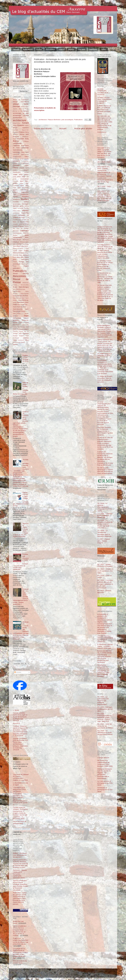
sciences (26, 318)
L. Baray (16, 710)
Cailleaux (26, 141)
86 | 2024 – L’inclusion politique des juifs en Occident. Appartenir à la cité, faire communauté (105, 584)
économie (16, 181)
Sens (21, 323)
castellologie (17, 143)
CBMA (27, 157)
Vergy (27, 336)
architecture (43, 120)
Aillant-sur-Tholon (24, 109)
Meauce (15, 235)
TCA (14, 329)
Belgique (22, 132)
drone (15, 179)
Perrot (15, 257)
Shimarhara (16, 325)
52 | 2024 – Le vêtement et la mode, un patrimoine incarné (105, 733)
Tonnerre (15, 331)
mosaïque (16, 242)
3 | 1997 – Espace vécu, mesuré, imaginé (104, 541)
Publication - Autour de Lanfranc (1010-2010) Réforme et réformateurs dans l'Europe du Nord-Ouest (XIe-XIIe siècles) (20, 898)
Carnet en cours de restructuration (20, 822)
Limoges (15, 224)
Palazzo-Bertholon (54, 120)
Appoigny (26, 111)
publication (16, 268)
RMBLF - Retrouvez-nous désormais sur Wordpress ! (20, 855)
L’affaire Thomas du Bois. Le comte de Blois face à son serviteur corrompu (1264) (104, 110)
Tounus (21, 331)
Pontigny (21, 262)
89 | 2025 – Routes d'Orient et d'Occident (105, 565)
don (28, 177)
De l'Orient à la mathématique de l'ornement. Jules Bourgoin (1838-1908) (105, 763)
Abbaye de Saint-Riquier (21, 100)
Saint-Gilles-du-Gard (19, 298)
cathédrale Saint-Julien (21, 152)
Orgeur (20, 251)
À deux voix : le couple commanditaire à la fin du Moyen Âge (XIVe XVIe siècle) (21, 941)
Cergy (22, 159)
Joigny (15, 215)
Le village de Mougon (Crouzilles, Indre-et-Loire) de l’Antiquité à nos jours (105, 379)
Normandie (26, 244)
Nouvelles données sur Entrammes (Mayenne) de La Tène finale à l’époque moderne (105, 431)
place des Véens (23, 257)
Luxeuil (15, 226)
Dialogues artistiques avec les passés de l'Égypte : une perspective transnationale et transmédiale (105, 774)
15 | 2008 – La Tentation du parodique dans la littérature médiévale (104, 533)
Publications (28, 49)
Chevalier (16, 165)
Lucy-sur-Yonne (24, 224)
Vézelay (26, 338)
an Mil (20, 111)
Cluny (15, 168)
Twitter (104, 49)
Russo (15, 287)
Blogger (67, 974)
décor (21, 174)
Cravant (26, 172)
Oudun (26, 251)
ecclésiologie (25, 179)
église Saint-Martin (23, 188)
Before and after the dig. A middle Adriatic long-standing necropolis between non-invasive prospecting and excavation (105, 657)
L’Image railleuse (103, 758)
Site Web (82, 49)
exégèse (15, 192)
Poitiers (15, 262)
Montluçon (26, 240)
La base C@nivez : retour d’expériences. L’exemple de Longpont (105, 100)
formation (25, 196)
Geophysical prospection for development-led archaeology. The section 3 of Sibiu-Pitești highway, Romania (104, 671)
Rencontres (50, 49)
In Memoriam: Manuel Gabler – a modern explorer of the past (105, 646)
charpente (16, 161)
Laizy (20, 220)
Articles (18, 672)
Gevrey (27, 206)
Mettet (27, 235)
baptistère (26, 128)
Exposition (25, 192)
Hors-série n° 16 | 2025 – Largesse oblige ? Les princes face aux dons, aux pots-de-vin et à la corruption (104, 153)
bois (27, 134)
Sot (19, 327)
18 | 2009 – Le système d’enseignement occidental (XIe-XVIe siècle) (105, 507)
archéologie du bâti (21, 113)
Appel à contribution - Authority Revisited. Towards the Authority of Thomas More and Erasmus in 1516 (20, 864)
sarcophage (17, 318)
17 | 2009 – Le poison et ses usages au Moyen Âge (105, 515)
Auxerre (21, 125)
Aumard (25, 123)
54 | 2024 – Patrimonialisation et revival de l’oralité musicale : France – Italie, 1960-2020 (104, 718)
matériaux (25, 231)
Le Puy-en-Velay (23, 222)
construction (17, 172)
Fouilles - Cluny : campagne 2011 (25, 358)
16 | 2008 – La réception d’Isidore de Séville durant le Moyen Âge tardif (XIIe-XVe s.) (105, 524)
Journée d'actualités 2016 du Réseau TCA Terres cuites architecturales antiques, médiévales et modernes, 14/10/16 (20, 744)
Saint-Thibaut (17, 313)
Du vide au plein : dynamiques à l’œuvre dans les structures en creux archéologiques (105, 471)
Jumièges (22, 215)
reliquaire (26, 274)
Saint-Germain (25, 294)
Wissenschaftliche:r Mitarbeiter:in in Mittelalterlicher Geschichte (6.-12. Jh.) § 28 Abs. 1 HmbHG (20, 931)
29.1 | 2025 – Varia (104, 162)
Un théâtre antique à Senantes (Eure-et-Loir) (104, 356)
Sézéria (26, 323)
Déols (19, 177)
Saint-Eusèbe (17, 291)
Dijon (24, 177)
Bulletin (71, 49)
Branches (16, 137)
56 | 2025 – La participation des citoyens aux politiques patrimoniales (103, 701)
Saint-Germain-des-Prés (21, 296)
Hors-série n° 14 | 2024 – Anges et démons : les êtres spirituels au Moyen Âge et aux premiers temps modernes (104, 196)
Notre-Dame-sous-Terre (20, 246)
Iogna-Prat (25, 213)
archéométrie (18, 118)
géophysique (16, 204)
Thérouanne (20, 329)
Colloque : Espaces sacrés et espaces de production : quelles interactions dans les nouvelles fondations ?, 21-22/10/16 (20, 731)
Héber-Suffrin (17, 211)
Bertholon (16, 134)
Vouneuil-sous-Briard (19, 342)
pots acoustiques (67, 120)
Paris (21, 255)
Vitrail (27, 340)
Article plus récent (43, 128)
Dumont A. (17, 723)
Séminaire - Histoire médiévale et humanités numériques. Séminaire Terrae (20, 874)
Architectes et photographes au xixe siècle (105, 790)
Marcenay (16, 231)
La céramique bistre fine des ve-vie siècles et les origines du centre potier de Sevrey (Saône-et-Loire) (105, 265)
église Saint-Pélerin (21, 190)
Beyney (22, 134)
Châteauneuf (25, 163)
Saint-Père (21, 302)
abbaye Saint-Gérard (21, 102)
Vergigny (21, 336)
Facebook (93, 49)
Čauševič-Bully (17, 157)
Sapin (26, 316)
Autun (15, 126)
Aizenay (15, 111)
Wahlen (15, 345)
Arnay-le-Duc (17, 123)
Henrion (25, 211)
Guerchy (26, 208)
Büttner (16, 141)
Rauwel (15, 274)
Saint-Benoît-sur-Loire (19, 289)
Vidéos (62, 49)
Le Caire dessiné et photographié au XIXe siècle (105, 783)
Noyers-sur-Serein (18, 248)
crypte (15, 174)
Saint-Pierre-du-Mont (20, 307)
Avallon (27, 126)
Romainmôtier (25, 285)
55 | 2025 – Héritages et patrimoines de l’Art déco (105, 709)
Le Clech (24, 220)
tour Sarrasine (24, 333)
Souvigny (23, 327)
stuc (27, 327)
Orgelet (15, 251)
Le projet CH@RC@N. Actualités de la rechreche (103, 92)
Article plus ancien (83, 128)
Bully (27, 139)
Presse (39, 49)
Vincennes (21, 340)
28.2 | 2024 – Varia (104, 186)
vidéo (15, 340)
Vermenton (16, 338)
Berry (27, 132)
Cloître (27, 165)
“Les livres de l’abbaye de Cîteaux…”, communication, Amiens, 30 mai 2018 (21, 777)
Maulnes (26, 233)
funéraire (16, 202)
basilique (15, 130)
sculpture (16, 320)
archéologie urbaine (21, 115)
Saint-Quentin (18, 309)
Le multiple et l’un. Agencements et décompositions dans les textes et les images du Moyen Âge (20, 953)
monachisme (17, 237)
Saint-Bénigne (24, 287)
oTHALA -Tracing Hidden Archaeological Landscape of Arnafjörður (105, 639)
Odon (27, 248)
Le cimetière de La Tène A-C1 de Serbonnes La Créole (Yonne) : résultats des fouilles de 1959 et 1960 (105, 278)
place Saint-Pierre (21, 260)
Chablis (27, 159)
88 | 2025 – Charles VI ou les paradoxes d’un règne (105, 571)
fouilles (25, 199)
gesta (22, 206)
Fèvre (15, 194)
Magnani (21, 226)
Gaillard (26, 202)
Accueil (16, 49)
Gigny (15, 208)
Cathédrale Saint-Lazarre (21, 154)
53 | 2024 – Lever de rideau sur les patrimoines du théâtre (105, 726)
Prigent (26, 266)
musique (19, 244)
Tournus (15, 336)
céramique (16, 159)
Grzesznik (20, 208)
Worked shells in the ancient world (20, 962)
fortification (16, 200)
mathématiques (17, 233)
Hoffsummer (16, 213)
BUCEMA (21, 139)
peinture (26, 255)
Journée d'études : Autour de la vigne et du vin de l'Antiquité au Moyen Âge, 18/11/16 (20, 717)
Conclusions (102, 132)
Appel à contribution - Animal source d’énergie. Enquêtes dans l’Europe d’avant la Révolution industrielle (20, 885)
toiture (26, 329)
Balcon (15, 128)
